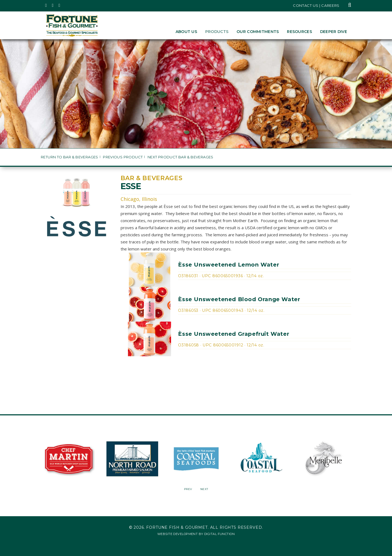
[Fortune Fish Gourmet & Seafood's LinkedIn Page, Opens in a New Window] (59, 5)
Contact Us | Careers (316, 5)
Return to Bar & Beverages (70, 157)
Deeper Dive (334, 32)
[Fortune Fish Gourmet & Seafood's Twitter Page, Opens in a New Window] (46, 5)
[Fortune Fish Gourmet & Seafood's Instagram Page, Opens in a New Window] (53, 5)
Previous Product (123, 157)
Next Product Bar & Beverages (180, 157)
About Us (186, 32)
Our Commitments (258, 32)
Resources (299, 32)
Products (217, 32)
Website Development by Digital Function (196, 534)
